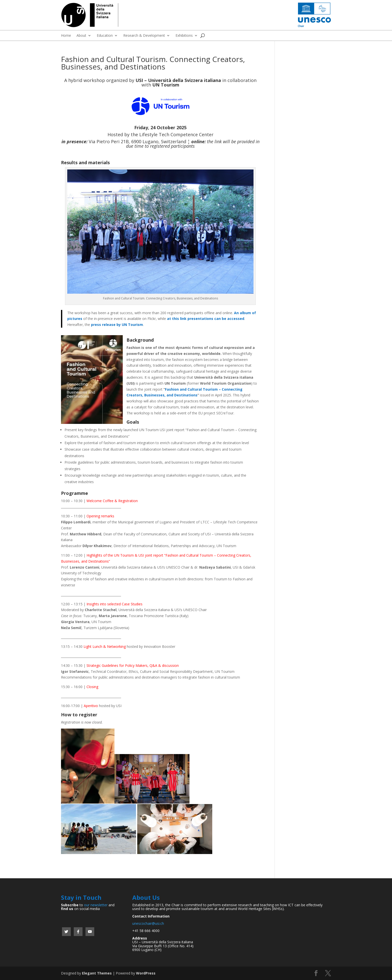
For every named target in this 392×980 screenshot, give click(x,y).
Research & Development (144, 36)
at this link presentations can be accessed (206, 319)
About (81, 36)
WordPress (146, 973)
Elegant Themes (97, 973)
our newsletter (96, 905)
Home (66, 36)
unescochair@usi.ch (148, 923)
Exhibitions (184, 36)
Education (105, 36)
